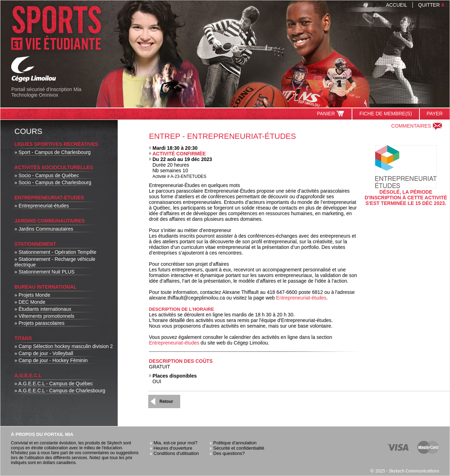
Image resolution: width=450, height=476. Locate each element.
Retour (166, 401)
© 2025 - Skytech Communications (405, 471)
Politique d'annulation (235, 443)
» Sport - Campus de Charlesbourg (53, 152)
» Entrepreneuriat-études (42, 206)
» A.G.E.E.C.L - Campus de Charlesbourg (60, 391)
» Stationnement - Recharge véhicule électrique (55, 262)
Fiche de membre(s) (386, 114)
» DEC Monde (30, 302)
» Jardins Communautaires (44, 229)
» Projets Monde (32, 295)
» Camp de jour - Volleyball (44, 353)
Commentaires (417, 126)
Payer (435, 114)
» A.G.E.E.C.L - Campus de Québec (54, 384)
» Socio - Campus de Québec (47, 175)
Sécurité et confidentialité (239, 448)
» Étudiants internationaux (43, 309)
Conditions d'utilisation (176, 453)
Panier (331, 114)
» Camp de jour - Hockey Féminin (51, 360)
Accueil (397, 5)
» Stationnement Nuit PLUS (44, 272)
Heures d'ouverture (173, 448)
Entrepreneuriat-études (301, 298)
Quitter (431, 5)
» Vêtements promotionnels (44, 316)
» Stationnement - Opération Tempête (55, 252)
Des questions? (229, 453)
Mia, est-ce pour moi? (175, 443)
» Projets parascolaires (39, 323)
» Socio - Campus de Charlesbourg (53, 182)
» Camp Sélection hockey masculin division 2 (64, 346)
